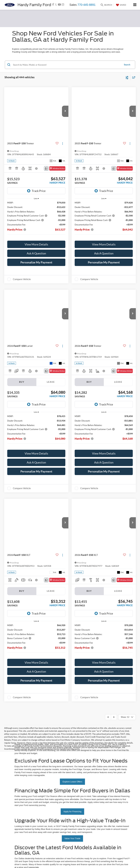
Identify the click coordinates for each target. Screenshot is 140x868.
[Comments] (46, 168)
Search (127, 65)
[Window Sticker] (57, 168)
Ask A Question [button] (36, 242)
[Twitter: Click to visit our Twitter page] (56, 5)
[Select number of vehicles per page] (127, 486)
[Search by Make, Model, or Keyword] (67, 65)
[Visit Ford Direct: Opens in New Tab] (86, 720)
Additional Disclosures (62, 717)
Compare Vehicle (22, 268)
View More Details (36, 233)
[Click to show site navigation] (135, 5)
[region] (36, 209)
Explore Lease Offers (72, 550)
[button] (65, 111)
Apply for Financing (72, 580)
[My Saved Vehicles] (121, 5)
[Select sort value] (133, 77)
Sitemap (41, 717)
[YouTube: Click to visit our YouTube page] (59, 5)
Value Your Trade (72, 607)
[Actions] (63, 143)
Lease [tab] (51, 371)
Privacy (49, 717)
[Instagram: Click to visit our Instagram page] (63, 5)
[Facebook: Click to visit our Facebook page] (53, 5)
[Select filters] (127, 77)
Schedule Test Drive (72, 685)
